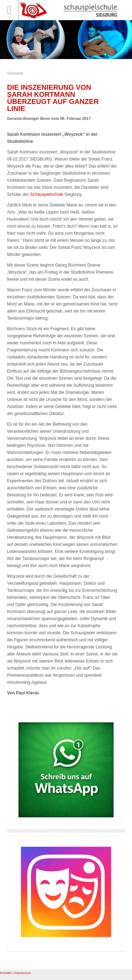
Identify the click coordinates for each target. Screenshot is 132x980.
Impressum (23, 973)
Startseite (15, 73)
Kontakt (6, 973)
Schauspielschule (46, 194)
